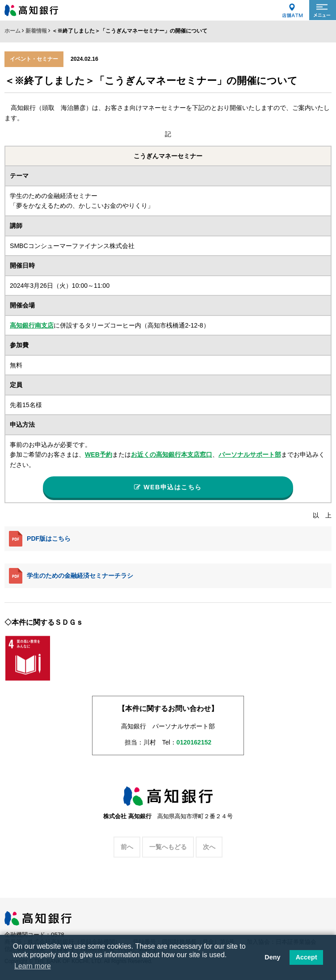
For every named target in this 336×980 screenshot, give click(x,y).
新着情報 (36, 31)
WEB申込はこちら (168, 488)
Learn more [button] (33, 966)
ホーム (13, 31)
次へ (209, 849)
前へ (127, 849)
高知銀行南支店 (32, 325)
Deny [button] (272, 957)
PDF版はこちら (40, 541)
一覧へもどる (168, 849)
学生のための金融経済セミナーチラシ (71, 578)
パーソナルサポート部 (250, 454)
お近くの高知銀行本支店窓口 (172, 454)
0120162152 (194, 744)
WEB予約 (99, 454)
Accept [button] (307, 957)
